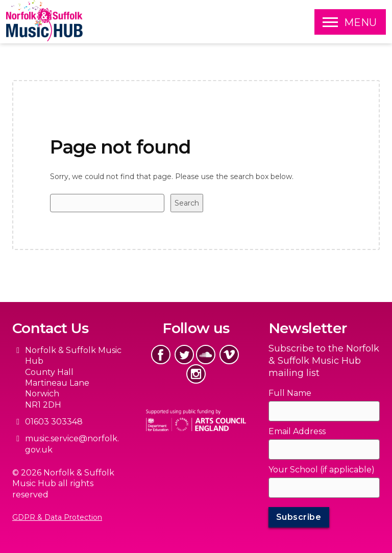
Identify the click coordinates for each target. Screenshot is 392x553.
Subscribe (299, 517)
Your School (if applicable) (322, 470)
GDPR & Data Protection (57, 517)
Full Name (290, 393)
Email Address (297, 431)
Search (187, 203)
